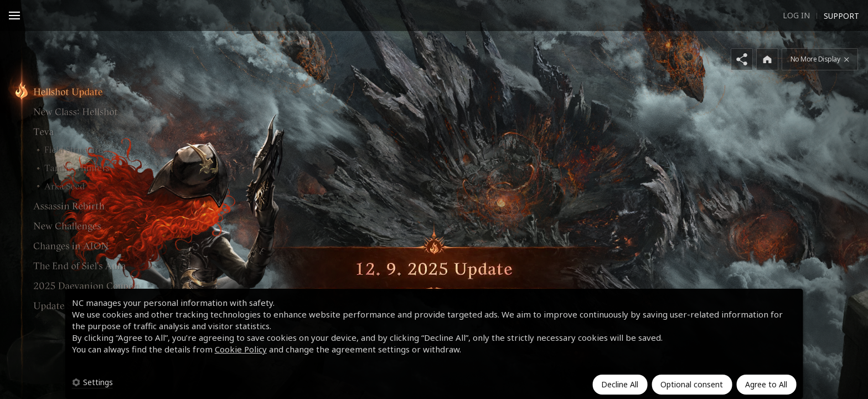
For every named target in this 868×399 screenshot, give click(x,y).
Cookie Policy (241, 349)
